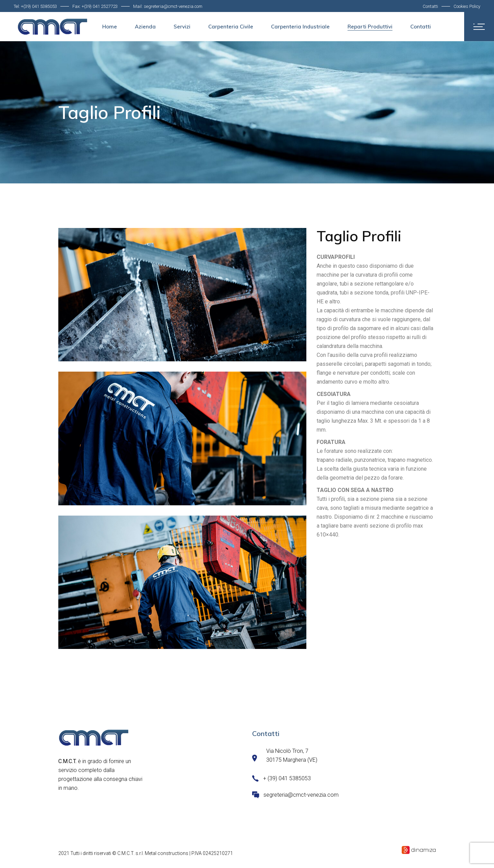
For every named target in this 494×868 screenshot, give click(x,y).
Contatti (430, 6)
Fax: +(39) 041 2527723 (95, 6)
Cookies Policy (467, 6)
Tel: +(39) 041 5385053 (35, 6)
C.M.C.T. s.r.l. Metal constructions (153, 853)
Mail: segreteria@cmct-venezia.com (168, 6)
